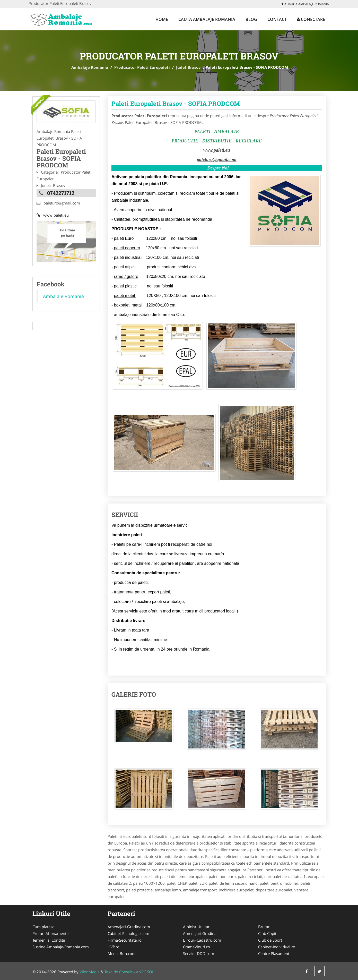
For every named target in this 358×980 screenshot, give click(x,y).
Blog (251, 19)
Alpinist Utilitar (196, 927)
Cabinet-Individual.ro (277, 947)
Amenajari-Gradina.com (129, 927)
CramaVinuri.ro (197, 947)
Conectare (311, 19)
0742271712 (61, 193)
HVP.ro (113, 947)
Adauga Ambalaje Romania (305, 4)
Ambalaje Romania (90, 67)
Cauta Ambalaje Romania (207, 19)
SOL (151, 972)
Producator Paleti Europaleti (142, 67)
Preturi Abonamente (50, 933)
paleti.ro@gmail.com (217, 159)
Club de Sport (270, 940)
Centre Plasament (274, 953)
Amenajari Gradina (200, 933)
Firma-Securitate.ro (125, 940)
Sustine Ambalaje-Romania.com (61, 947)
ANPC (141, 972)
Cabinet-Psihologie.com (128, 933)
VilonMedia (90, 972)
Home (162, 19)
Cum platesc (43, 927)
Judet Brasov (188, 67)
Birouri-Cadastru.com (202, 940)
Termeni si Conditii (49, 940)
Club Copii (267, 933)
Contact (277, 19)
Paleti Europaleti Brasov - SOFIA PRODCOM (176, 104)
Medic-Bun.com (122, 953)
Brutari (264, 927)
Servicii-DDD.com (199, 953)
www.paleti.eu (53, 215)
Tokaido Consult (119, 972)
